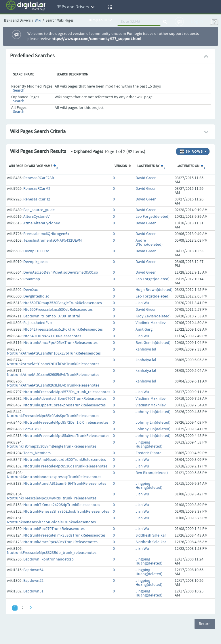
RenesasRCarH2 (37, 199)
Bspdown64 (33, 570)
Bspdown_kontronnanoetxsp (48, 559)
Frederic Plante (148, 453)
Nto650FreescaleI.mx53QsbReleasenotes (58, 310)
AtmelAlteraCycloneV (42, 223)
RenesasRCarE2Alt (39, 178)
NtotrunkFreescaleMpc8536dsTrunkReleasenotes (65, 466)
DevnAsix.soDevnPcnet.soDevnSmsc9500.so (61, 272)
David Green (146, 178)
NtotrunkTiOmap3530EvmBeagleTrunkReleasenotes (52, 446)
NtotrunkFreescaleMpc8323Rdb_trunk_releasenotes (52, 553)
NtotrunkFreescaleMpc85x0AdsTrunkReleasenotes (66, 436)
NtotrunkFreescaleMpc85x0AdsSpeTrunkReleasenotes (53, 416)
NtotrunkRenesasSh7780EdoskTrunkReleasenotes (66, 512)
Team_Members (37, 453)
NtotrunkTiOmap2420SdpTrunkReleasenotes (62, 505)
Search (19, 90)
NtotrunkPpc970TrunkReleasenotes (54, 529)
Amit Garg (144, 329)
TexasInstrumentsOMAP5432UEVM (53, 240)
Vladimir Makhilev (151, 323)
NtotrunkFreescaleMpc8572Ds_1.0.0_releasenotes (66, 423)
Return (205, 624)
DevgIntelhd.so (36, 296)
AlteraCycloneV (36, 217)
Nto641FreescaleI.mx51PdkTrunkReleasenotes (63, 329)
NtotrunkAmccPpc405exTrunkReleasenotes (60, 343)
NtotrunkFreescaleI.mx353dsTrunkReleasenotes (64, 535)
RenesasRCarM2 (37, 189)
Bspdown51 (33, 591)
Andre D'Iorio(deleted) (149, 243)
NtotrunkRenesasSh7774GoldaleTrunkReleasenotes (51, 522)
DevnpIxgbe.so (36, 262)
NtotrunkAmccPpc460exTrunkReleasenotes (60, 542)
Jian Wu (142, 303)
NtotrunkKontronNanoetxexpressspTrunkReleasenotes (54, 477)
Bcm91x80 (32, 429)
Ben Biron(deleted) (152, 473)
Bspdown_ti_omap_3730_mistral (52, 316)
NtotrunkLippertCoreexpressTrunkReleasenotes (64, 405)
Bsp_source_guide (39, 210)
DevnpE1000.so (36, 251)
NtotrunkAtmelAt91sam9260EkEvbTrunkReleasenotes (53, 375)
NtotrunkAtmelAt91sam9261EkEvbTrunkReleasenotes (53, 364)
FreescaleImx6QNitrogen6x (46, 234)
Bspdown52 (33, 581)
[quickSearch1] (139, 22)
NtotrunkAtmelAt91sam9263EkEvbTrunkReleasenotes (53, 385)
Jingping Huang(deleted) (149, 444)
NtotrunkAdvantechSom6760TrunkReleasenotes (65, 399)
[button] (109, 7)
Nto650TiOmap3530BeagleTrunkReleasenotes (63, 303)
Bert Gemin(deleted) (153, 343)
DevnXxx (31, 290)
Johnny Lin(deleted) (153, 412)
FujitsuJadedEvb (38, 323)
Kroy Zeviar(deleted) (153, 316)
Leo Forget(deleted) (153, 217)
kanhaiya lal (146, 349)
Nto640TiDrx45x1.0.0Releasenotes (52, 336)
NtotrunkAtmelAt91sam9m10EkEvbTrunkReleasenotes (54, 353)
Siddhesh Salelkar (151, 535)
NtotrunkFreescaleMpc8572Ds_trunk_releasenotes (67, 392)
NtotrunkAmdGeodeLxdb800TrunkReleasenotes (65, 460)
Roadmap (32, 279)
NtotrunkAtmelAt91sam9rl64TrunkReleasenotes (65, 484)
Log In (197, 21)
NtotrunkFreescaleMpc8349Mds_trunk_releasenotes (52, 498)
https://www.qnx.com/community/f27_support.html (96, 39)
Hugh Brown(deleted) (154, 290)
